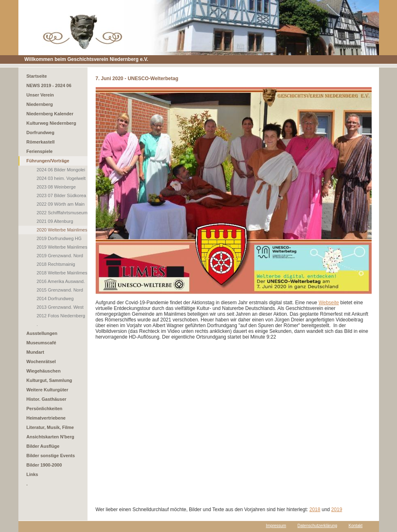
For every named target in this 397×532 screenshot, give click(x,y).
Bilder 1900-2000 (44, 465)
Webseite (329, 303)
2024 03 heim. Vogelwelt (61, 178)
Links (33, 474)
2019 (337, 510)
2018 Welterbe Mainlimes (62, 273)
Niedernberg (40, 104)
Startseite (37, 76)
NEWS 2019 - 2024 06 (49, 85)
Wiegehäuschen (44, 371)
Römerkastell (41, 142)
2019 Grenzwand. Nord (60, 256)
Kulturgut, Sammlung (49, 380)
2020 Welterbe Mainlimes (62, 230)
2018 (315, 510)
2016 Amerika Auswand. (61, 281)
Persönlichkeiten (45, 409)
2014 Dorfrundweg (55, 299)
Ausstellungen (42, 333)
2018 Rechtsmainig (56, 264)
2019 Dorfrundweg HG (59, 238)
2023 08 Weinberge (56, 187)
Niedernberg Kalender (50, 114)
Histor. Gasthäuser (47, 399)
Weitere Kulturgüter (47, 390)
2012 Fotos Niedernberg (61, 316)
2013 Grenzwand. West (60, 307)
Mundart (35, 352)
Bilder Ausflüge (43, 446)
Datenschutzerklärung (317, 526)
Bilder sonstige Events (51, 456)
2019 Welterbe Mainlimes (62, 247)
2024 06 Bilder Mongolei (61, 170)
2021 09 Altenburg (55, 221)
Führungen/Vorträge (48, 161)
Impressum (276, 526)
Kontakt (356, 526)
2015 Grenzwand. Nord (60, 290)
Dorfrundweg (40, 132)
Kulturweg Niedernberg (52, 123)
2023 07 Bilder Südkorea (62, 195)
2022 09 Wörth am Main (61, 204)
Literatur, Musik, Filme (50, 427)
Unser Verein (40, 95)
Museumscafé (41, 343)
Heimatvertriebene (46, 418)
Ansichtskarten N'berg (50, 437)
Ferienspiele (40, 151)
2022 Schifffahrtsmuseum (62, 213)
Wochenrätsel (41, 361)
